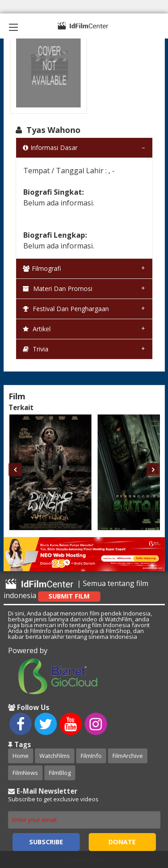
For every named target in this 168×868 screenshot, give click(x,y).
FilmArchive (128, 756)
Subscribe (46, 842)
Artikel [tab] (37, 329)
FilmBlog (60, 773)
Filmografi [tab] (42, 268)
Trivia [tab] (36, 349)
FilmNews (25, 773)
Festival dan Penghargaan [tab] (66, 309)
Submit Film (69, 596)
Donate (122, 842)
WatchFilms (55, 756)
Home (21, 756)
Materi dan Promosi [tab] (58, 289)
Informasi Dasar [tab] (50, 148)
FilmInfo (91, 756)
